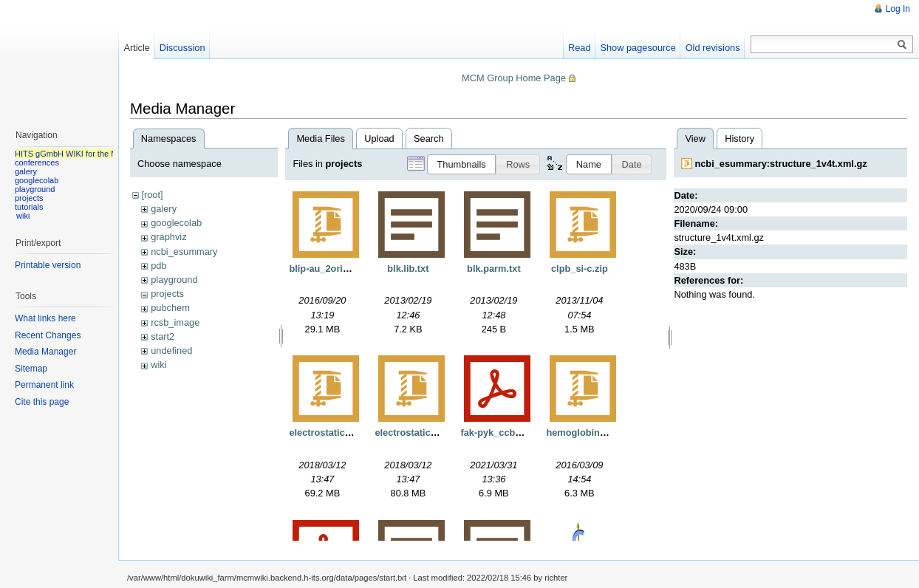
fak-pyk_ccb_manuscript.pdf (525, 433)
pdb (158, 266)
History (739, 139)
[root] (152, 195)
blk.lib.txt (408, 269)
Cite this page (42, 402)
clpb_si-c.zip (580, 269)
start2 (163, 336)
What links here (45, 318)
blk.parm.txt (494, 269)
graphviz (168, 237)
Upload (379, 139)
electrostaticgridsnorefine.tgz (441, 433)
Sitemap (31, 369)
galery (164, 209)
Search (429, 139)
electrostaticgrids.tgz (336, 433)
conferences (37, 163)
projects (167, 294)
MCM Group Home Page (514, 78)
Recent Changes (48, 335)
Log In (898, 9)
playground (174, 280)
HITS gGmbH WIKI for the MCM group (84, 154)
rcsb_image (175, 322)
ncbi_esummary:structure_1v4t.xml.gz (780, 164)
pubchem (170, 308)
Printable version (48, 265)
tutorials (29, 207)
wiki (158, 365)
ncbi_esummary (184, 252)
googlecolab (176, 223)
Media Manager (45, 352)
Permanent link (44, 385)
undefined (171, 351)
